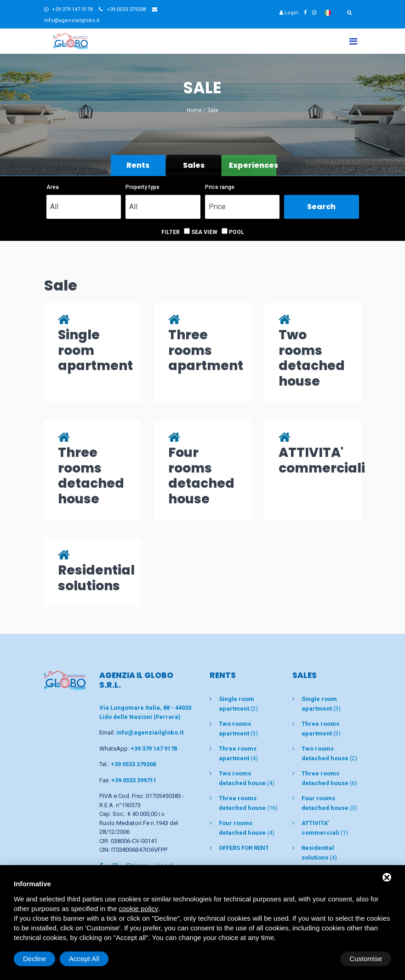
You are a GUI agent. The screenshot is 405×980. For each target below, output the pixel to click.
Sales (194, 165)
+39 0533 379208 (122, 9)
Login (289, 13)
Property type (143, 187)
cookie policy (138, 909)
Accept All (367, 959)
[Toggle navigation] (353, 41)
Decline (317, 959)
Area (53, 187)
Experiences (253, 165)
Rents (138, 165)
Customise (39, 959)
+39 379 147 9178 (68, 9)
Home (194, 110)
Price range (220, 187)
